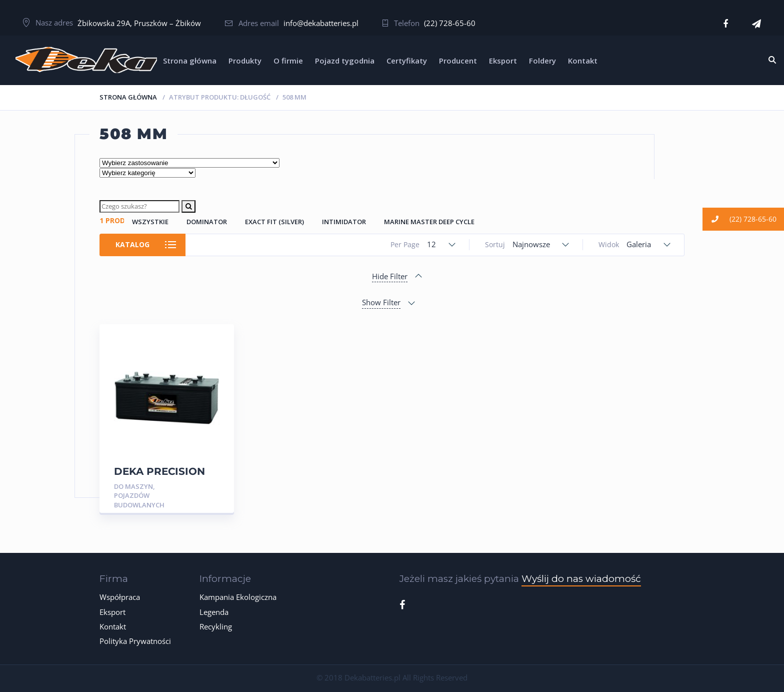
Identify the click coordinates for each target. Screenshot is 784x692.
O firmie (288, 61)
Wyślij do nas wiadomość (581, 579)
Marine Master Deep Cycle (429, 222)
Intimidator (344, 222)
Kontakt (583, 61)
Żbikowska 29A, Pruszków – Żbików (139, 23)
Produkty (245, 61)
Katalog (133, 244)
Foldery (542, 61)
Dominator (207, 222)
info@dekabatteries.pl (321, 23)
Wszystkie (150, 222)
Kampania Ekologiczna (238, 597)
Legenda (214, 612)
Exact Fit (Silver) (274, 222)
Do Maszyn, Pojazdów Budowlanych (139, 496)
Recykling (216, 626)
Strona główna (190, 61)
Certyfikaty (407, 61)
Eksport (503, 61)
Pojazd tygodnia (345, 61)
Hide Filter (390, 276)
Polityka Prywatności (135, 641)
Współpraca (120, 597)
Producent (458, 61)
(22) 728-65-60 (450, 23)
